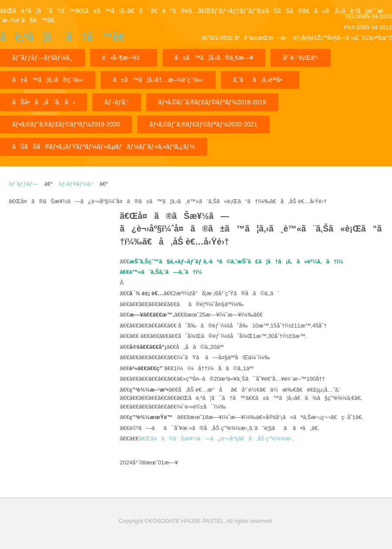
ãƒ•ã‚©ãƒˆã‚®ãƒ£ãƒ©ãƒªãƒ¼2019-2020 (66, 124)
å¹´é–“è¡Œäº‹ (300, 58)
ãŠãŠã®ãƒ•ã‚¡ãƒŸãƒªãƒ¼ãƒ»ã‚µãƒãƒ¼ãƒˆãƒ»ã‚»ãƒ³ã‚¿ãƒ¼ (104, 147)
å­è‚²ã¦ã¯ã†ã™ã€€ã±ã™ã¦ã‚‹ (62, 39)
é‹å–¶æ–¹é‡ (124, 58)
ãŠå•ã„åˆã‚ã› (44, 102)
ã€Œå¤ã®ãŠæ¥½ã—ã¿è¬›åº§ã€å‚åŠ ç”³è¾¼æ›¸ (216, 438)
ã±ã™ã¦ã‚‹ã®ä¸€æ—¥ (214, 58)
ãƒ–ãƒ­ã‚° (117, 102)
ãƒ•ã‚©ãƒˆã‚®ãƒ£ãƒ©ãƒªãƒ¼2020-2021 (203, 124)
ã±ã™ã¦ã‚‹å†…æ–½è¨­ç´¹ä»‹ (158, 80)
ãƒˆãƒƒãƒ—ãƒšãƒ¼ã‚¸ (42, 58)
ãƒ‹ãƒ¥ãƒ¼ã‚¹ (76, 184)
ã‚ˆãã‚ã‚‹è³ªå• (260, 80)
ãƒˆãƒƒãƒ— (24, 184)
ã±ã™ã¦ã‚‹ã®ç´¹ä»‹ (48, 80)
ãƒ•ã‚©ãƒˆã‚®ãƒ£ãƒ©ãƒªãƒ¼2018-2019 (212, 102)
